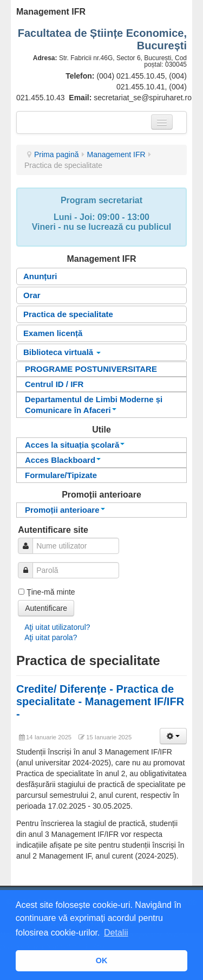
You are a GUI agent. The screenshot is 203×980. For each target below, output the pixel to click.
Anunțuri (40, 276)
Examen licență (53, 333)
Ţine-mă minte (51, 592)
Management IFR (116, 154)
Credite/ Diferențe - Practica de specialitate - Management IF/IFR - (100, 701)
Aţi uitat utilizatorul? (57, 627)
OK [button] (102, 960)
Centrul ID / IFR (54, 384)
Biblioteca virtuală (62, 352)
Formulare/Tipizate (61, 475)
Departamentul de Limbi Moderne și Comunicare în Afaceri (94, 405)
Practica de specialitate (68, 314)
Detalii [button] (116, 933)
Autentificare (46, 608)
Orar (32, 295)
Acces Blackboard (63, 460)
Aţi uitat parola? (51, 637)
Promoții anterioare (65, 510)
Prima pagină (57, 154)
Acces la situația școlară (75, 445)
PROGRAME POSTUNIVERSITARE (91, 369)
